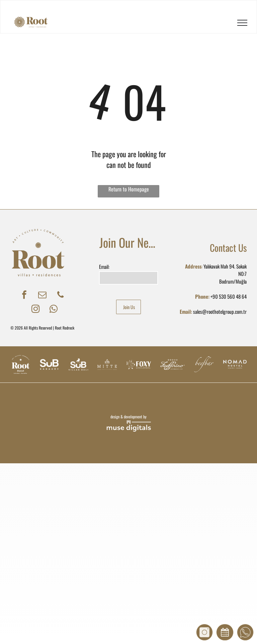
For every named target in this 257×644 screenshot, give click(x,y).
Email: (104, 267)
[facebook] (24, 296)
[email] (42, 296)
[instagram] (36, 310)
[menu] (242, 23)
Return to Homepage (129, 189)
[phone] (60, 296)
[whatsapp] (54, 310)
